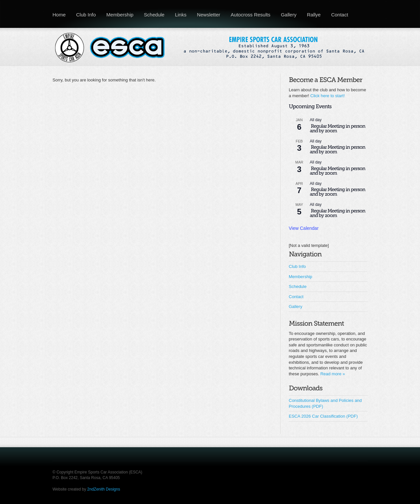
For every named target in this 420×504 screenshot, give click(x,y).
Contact (340, 15)
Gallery (289, 15)
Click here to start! (328, 96)
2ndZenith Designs (104, 489)
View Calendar (304, 228)
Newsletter (209, 15)
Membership (120, 15)
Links (181, 15)
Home (59, 15)
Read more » (333, 374)
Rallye (314, 15)
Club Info (86, 15)
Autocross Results (251, 15)
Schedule (154, 15)
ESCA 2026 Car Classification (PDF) (323, 416)
